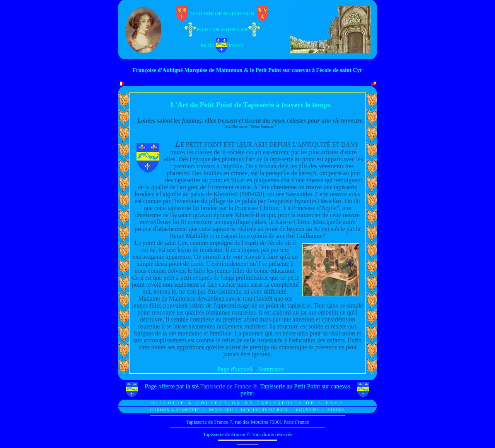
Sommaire (271, 369)
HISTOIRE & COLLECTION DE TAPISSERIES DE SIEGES (247, 403)
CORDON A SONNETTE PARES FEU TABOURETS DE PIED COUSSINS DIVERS (247, 410)
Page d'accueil (235, 369)
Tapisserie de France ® (229, 386)
